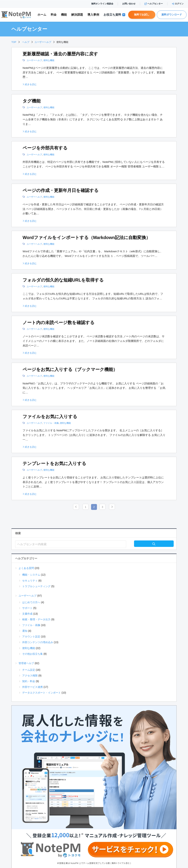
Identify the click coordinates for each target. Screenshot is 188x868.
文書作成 (27, 614)
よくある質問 (26, 568)
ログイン (178, 4)
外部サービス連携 (32, 687)
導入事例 (93, 15)
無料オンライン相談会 (102, 4)
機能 (64, 15)
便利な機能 (49, 60)
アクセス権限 (30, 676)
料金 (54, 15)
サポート (27, 608)
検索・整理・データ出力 (36, 619)
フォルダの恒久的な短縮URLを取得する (63, 280)
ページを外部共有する (45, 148)
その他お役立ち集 (32, 654)
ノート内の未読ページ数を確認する (59, 322)
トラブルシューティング (36, 586)
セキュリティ (30, 581)
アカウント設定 (31, 637)
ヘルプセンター (154, 4)
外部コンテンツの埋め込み (38, 642)
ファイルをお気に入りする (50, 417)
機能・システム (31, 575)
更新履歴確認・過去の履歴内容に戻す (60, 54)
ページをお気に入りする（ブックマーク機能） (70, 369)
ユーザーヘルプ (34, 60)
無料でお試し (142, 15)
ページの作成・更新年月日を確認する (61, 190)
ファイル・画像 (51, 423)
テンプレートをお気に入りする (54, 463)
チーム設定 (29, 670)
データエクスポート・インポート (41, 693)
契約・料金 (29, 681)
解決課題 (77, 15)
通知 (25, 631)
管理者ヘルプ (26, 663)
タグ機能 (32, 101)
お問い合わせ (129, 4)
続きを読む (30, 84)
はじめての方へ (31, 602)
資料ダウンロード (172, 15)
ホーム (42, 15)
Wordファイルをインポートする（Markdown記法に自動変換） (86, 237)
